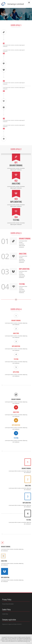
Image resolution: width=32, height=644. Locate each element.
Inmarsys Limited (16, 4)
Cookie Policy (5, 614)
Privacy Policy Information (8, 604)
